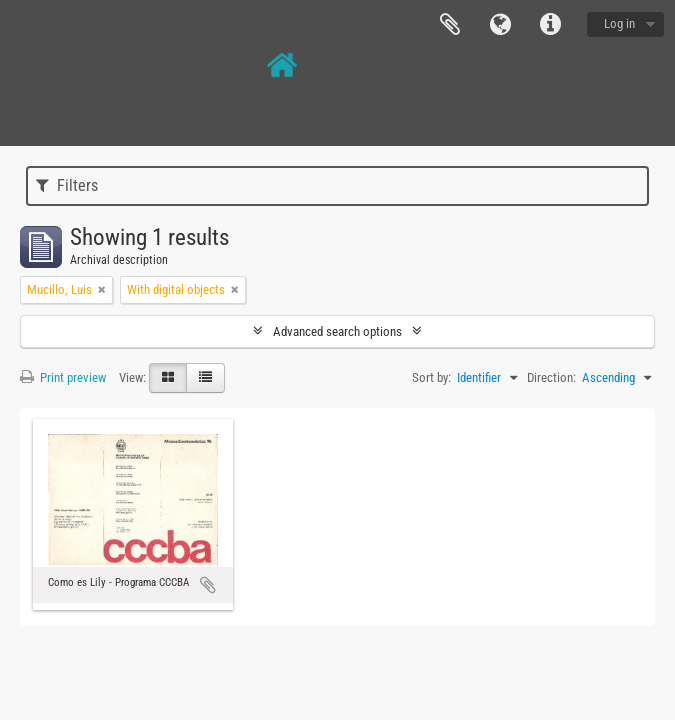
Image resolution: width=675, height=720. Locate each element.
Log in (619, 23)
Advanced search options (337, 331)
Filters (67, 185)
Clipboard (450, 25)
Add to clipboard (208, 585)
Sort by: (431, 377)
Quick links (550, 25)
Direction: (551, 377)
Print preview (63, 377)
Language (500, 25)
